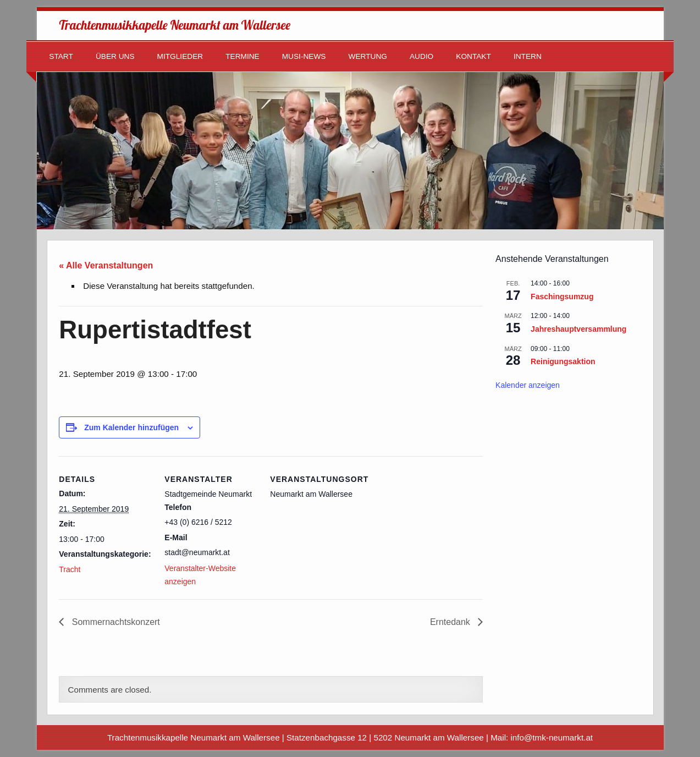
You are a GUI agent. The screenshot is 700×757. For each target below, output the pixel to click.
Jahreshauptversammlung (578, 329)
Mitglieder (180, 56)
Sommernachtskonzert (115, 622)
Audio (421, 56)
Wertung (368, 56)
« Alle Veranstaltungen (106, 265)
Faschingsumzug (562, 297)
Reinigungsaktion (563, 361)
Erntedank (451, 622)
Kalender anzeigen (528, 385)
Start (61, 56)
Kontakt (473, 56)
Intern (528, 56)
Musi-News (304, 56)
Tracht (70, 569)
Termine (242, 56)
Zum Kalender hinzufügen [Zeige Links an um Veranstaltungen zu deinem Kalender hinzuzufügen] (131, 427)
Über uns (115, 56)
